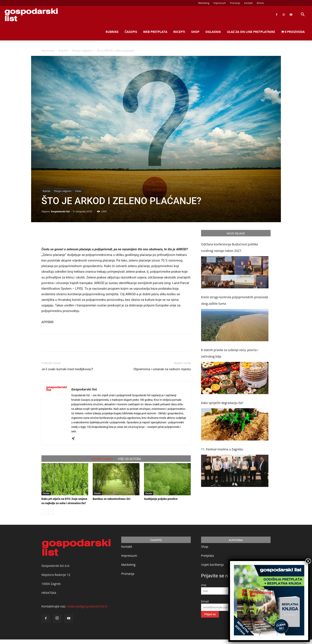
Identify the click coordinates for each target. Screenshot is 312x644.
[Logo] (31, 15)
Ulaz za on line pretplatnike (251, 32)
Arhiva (260, 3)
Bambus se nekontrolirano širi (111, 499)
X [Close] (308, 561)
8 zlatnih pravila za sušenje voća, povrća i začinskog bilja (230, 353)
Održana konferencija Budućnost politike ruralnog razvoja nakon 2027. (229, 247)
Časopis (131, 32)
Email (205, 601)
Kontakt (248, 3)
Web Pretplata (155, 32)
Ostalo (78, 191)
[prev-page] (44, 512)
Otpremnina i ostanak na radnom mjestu (162, 369)
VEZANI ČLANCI (102, 459)
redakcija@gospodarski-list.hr (87, 606)
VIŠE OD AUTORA (129, 459)
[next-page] (51, 512)
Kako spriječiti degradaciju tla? (222, 403)
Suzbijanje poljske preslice (161, 499)
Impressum (220, 3)
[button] (303, 15)
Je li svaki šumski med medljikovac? (67, 369)
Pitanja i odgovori (82, 51)
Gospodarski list (60, 211)
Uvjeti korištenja (212, 565)
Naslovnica (48, 51)
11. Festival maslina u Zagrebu (222, 449)
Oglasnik (213, 32)
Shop (195, 32)
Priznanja (235, 3)
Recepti (179, 32)
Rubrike (112, 32)
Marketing (204, 3)
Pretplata (207, 556)
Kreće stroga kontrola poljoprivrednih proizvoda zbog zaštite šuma (235, 300)
